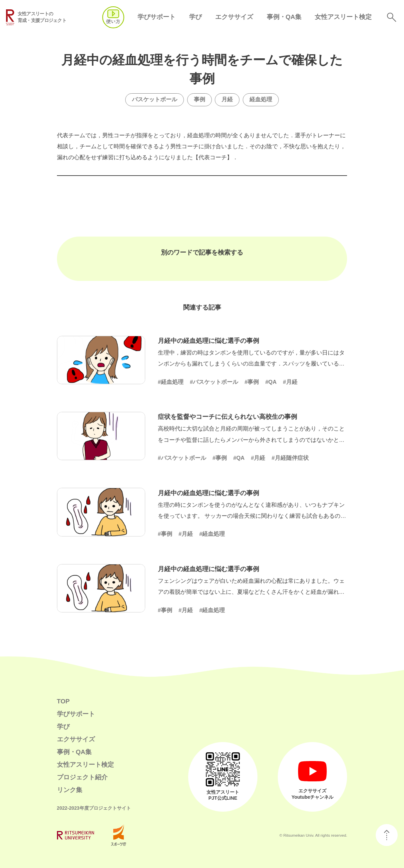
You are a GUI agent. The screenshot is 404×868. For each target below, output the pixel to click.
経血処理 (261, 99)
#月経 (290, 382)
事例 (200, 99)
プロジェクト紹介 (82, 777)
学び (196, 17)
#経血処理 (171, 382)
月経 (227, 99)
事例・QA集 (284, 17)
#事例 (252, 382)
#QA (271, 382)
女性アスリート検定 (343, 17)
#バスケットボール (214, 382)
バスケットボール (155, 99)
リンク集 (70, 790)
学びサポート (157, 17)
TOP (63, 701)
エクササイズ (234, 17)
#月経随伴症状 (290, 458)
